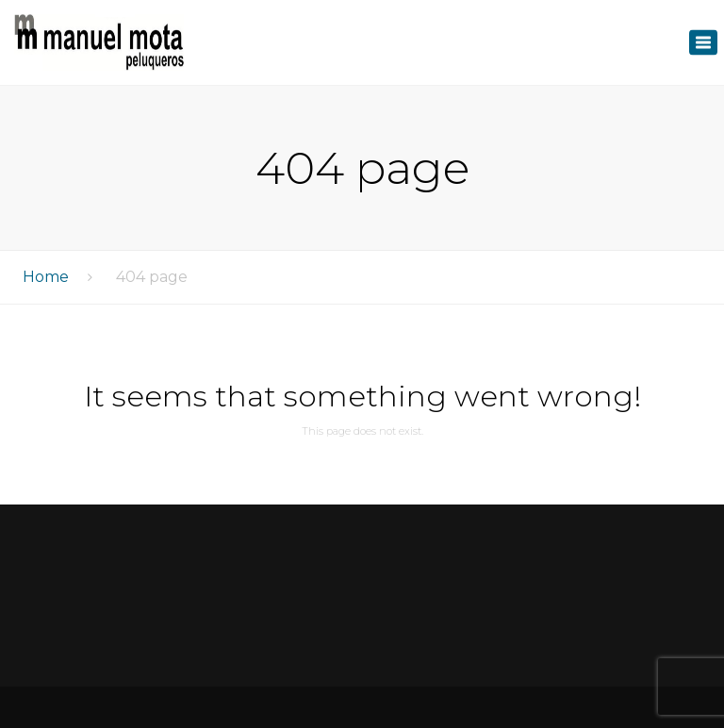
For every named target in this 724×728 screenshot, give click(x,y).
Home (46, 277)
